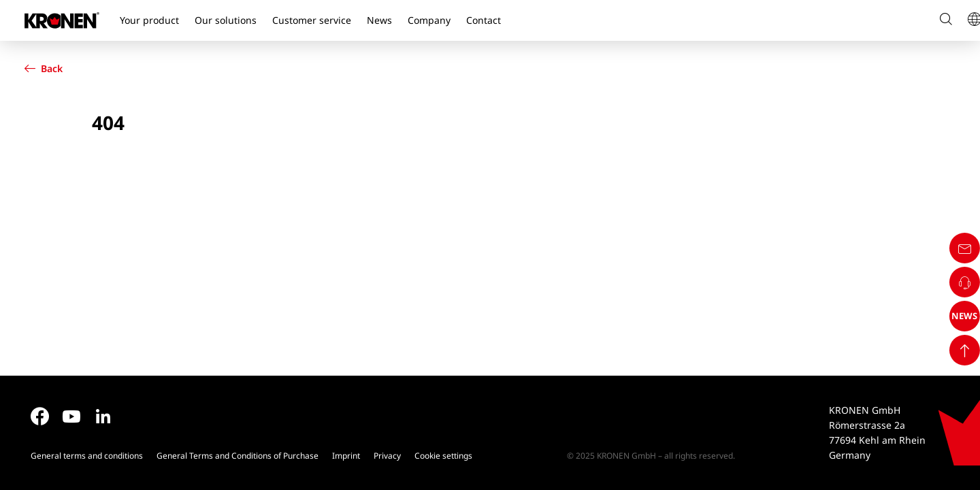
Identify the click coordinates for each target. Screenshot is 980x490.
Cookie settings (443, 456)
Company (429, 20)
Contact (484, 20)
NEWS (955, 430)
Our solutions (226, 20)
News (379, 20)
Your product (149, 20)
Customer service (312, 20)
